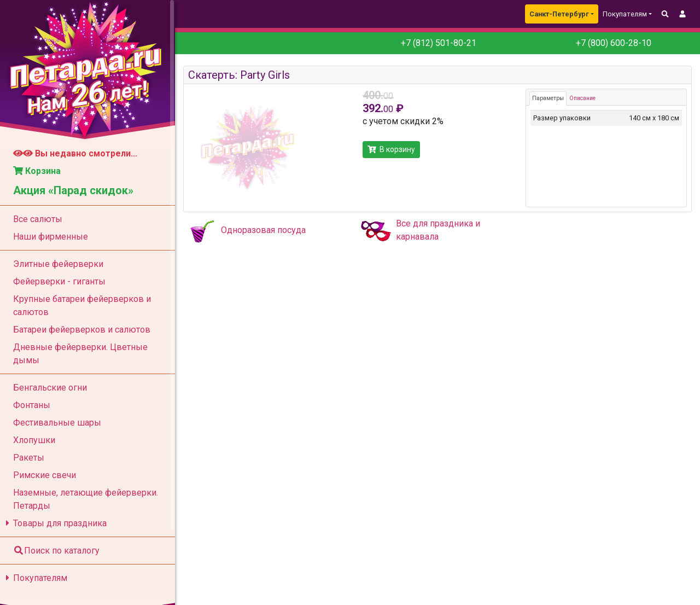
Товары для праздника (54, 523)
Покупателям (35, 578)
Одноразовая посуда (263, 230)
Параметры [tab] (548, 98)
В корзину (391, 149)
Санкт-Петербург (559, 14)
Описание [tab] (582, 98)
